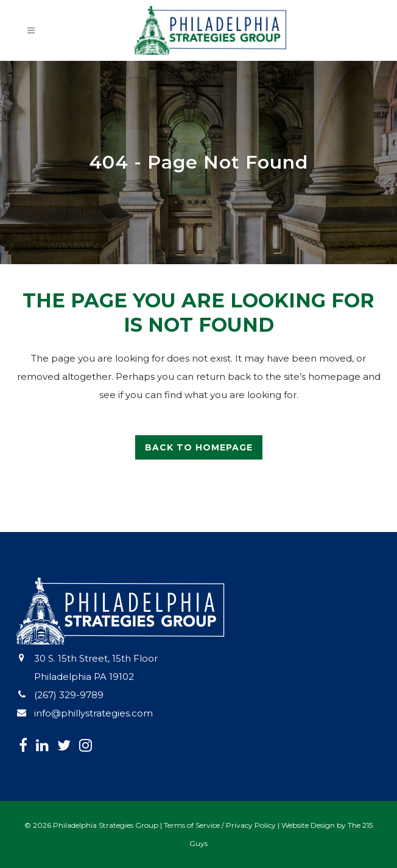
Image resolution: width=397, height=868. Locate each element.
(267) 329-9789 (69, 695)
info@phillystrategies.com (93, 713)
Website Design (308, 825)
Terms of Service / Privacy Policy (220, 825)
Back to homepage (199, 447)
